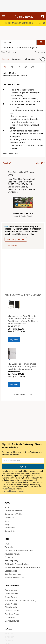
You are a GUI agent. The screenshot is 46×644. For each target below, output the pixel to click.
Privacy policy (11, 561)
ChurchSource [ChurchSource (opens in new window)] (11, 597)
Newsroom (10, 528)
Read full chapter (11, 153)
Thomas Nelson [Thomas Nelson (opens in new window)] (12, 611)
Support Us (10, 531)
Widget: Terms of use (14, 578)
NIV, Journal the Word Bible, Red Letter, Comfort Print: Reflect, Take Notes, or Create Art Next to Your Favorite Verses (23, 320)
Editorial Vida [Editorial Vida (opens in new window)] (11, 607)
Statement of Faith (13, 514)
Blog (7, 524)
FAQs (7, 544)
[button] (42, 16)
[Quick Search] (19, 42)
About (7, 507)
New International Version (21, 172)
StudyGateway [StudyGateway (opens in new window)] (11, 594)
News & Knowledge (14, 511)
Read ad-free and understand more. (25, 23)
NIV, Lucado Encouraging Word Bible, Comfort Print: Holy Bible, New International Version (22, 366)
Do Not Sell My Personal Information (23, 567)
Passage (6, 59)
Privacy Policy (7, 489)
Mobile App (10, 518)
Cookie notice (11, 571)
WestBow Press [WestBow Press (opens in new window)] (12, 614)
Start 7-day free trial (16, 239)
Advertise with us (13, 554)
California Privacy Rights (17, 564)
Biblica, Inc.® (14, 187)
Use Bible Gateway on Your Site (19, 550)
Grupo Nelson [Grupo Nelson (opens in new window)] (11, 604)
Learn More (12, 245)
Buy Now (14, 339)
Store (7, 521)
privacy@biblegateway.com (13, 491)
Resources (17, 59)
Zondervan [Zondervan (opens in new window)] (10, 617)
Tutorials (9, 547)
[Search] (41, 42)
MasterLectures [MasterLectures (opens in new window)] (12, 621)
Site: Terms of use (13, 574)
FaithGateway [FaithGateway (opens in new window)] (11, 590)
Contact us (10, 557)
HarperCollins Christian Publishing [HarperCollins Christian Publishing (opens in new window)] (20, 600)
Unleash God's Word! (23, 216)
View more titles (23, 394)
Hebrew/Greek (30, 59)
